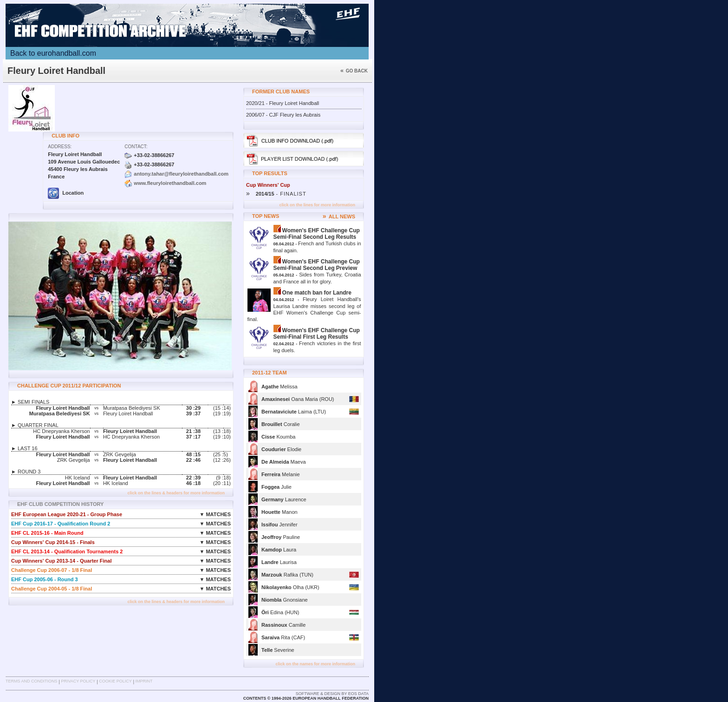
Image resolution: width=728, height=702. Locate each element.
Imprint (144, 681)
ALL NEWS (339, 217)
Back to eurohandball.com (53, 53)
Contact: (136, 147)
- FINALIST (276, 194)
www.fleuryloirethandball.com (170, 183)
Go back (354, 71)
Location (66, 193)
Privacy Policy (78, 681)
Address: (60, 147)
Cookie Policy (115, 681)
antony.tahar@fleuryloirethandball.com (181, 174)
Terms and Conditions (32, 681)
